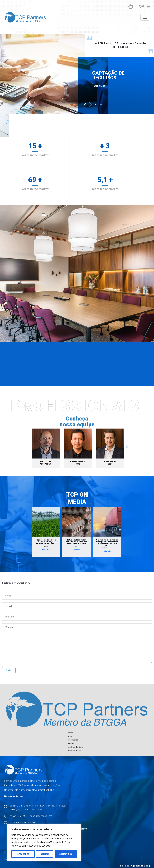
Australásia (73, 743)
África (71, 736)
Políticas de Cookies (42, 862)
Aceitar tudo (66, 854)
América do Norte (76, 750)
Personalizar (23, 854)
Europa (71, 746)
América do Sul (75, 754)
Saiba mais (100, 86)
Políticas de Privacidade (17, 862)
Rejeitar (45, 854)
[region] (44, 842)
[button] (86, 105)
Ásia (70, 739)
